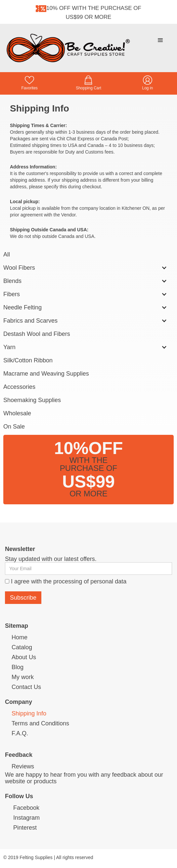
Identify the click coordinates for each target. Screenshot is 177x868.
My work (23, 677)
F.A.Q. (20, 733)
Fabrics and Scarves (30, 321)
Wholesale (17, 413)
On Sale (14, 427)
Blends (12, 281)
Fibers (12, 294)
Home (20, 637)
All (7, 254)
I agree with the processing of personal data (69, 581)
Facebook (26, 808)
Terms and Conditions (40, 723)
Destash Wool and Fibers (37, 334)
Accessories (19, 387)
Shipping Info (29, 713)
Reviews (23, 766)
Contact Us (26, 687)
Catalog (22, 647)
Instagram (26, 818)
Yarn (9, 347)
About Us (24, 657)
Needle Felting (22, 307)
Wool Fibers (19, 268)
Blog (18, 667)
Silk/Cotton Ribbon (28, 360)
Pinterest (25, 828)
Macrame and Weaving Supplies (46, 374)
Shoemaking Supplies (32, 400)
